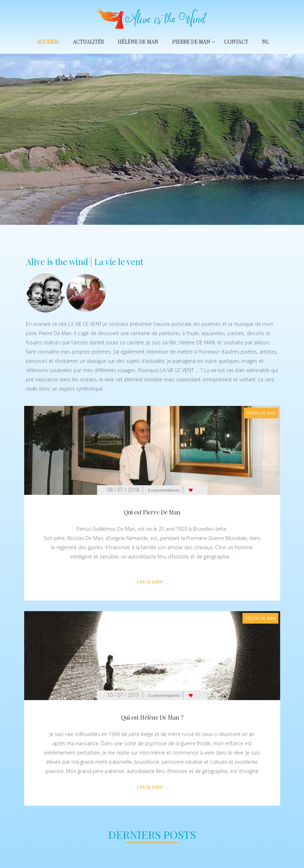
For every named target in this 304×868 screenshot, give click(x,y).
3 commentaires (164, 490)
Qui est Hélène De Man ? (152, 717)
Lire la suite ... (152, 581)
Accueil (48, 42)
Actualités (88, 42)
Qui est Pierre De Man (152, 512)
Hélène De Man (138, 42)
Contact (236, 42)
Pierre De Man (191, 42)
